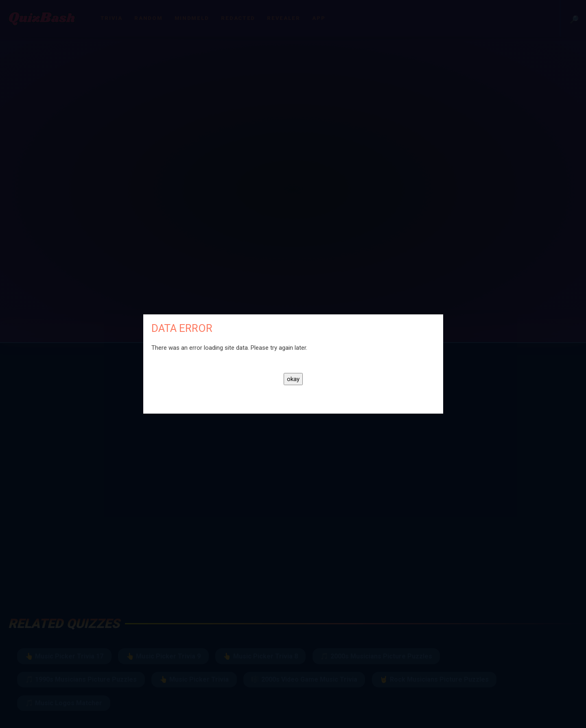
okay (293, 379)
